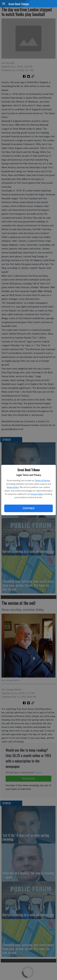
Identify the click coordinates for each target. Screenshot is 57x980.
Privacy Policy (13, 487)
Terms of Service (43, 480)
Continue (28, 508)
